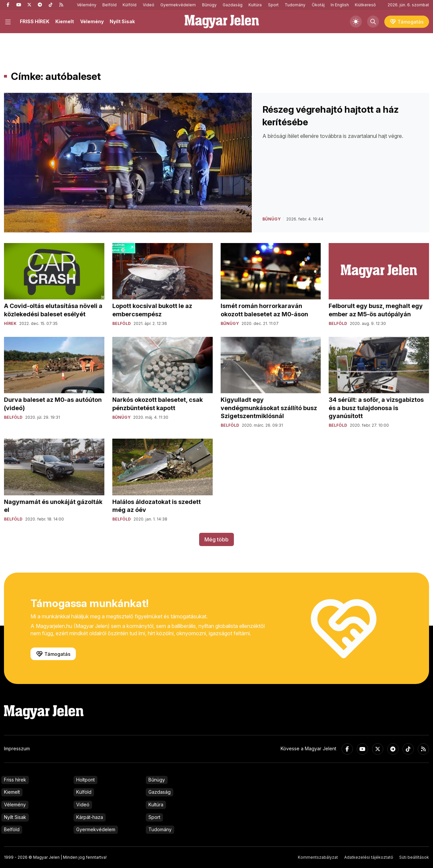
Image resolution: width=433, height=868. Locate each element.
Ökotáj (318, 5)
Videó (149, 5)
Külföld (130, 5)
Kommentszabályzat (318, 857)
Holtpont (85, 780)
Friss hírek (15, 780)
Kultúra (255, 5)
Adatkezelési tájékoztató (369, 857)
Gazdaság (233, 5)
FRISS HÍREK (35, 21)
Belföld (109, 5)
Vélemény (87, 5)
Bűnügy (209, 5)
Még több (216, 539)
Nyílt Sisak (122, 21)
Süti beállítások (414, 857)
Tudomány (295, 5)
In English (340, 5)
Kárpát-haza (90, 817)
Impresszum (17, 748)
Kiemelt (65, 21)
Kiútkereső (365, 5)
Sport (273, 5)
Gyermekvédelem (178, 5)
